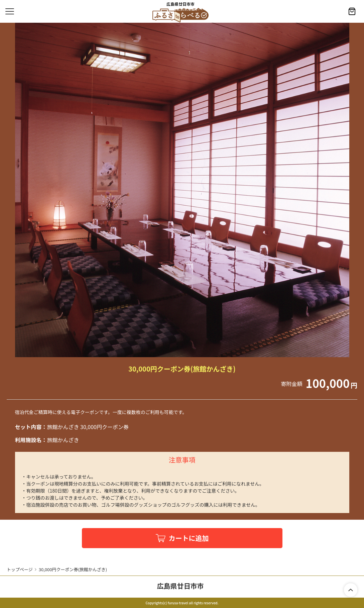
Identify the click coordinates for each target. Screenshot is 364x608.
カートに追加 (189, 538)
